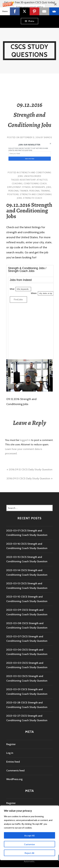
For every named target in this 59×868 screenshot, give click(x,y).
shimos (48, 137)
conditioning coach (35, 183)
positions (13, 194)
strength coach (32, 198)
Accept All (29, 836)
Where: (34, 293)
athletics (42, 180)
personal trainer (18, 191)
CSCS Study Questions (30, 51)
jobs (49, 187)
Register (11, 744)
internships (38, 187)
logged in (25, 440)
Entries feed (13, 762)
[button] (29, 8)
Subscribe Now (29, 158)
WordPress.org (14, 779)
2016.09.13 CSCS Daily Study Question (28, 478)
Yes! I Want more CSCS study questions (29, 12)
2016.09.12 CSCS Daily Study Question (31, 469)
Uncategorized (32, 176)
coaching (17, 183)
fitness (27, 187)
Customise (29, 844)
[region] (29, 833)
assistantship (28, 180)
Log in (10, 753)
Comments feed (15, 771)
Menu (31, 21)
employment (14, 187)
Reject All (29, 853)
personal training (40, 191)
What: (12, 289)
